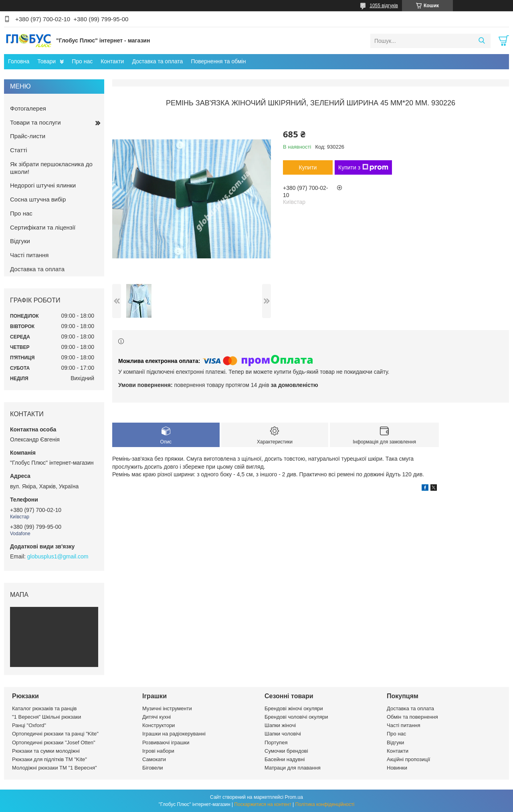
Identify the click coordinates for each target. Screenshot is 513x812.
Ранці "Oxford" (29, 725)
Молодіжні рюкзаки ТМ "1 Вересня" (55, 768)
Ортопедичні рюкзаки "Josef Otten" (54, 742)
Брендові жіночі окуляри (294, 708)
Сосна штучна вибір (38, 199)
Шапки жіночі (280, 725)
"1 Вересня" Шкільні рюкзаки (46, 717)
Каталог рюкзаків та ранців (44, 708)
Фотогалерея (28, 108)
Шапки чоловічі (283, 734)
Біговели (153, 768)
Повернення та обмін (218, 61)
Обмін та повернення (412, 717)
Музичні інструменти (167, 708)
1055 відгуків (384, 6)
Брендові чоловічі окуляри (296, 717)
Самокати (154, 759)
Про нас (82, 61)
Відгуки (20, 241)
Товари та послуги (35, 122)
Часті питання (29, 255)
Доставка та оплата (157, 61)
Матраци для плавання (293, 768)
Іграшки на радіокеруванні (174, 734)
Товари (46, 61)
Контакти (112, 61)
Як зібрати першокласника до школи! (51, 168)
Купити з (363, 167)
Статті (19, 150)
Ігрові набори (158, 751)
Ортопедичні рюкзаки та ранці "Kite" (55, 734)
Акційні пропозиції (408, 759)
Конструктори (159, 725)
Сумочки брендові (286, 751)
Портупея (276, 742)
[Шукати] (482, 41)
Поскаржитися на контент (263, 804)
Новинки (397, 768)
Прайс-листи (28, 136)
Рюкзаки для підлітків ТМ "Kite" (49, 759)
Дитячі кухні (157, 717)
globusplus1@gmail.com (58, 556)
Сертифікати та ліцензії (43, 227)
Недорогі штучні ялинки (43, 185)
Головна (19, 61)
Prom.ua (294, 797)
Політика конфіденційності (325, 804)
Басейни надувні (285, 759)
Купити (308, 167)
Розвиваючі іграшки (166, 742)
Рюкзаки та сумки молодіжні (46, 751)
